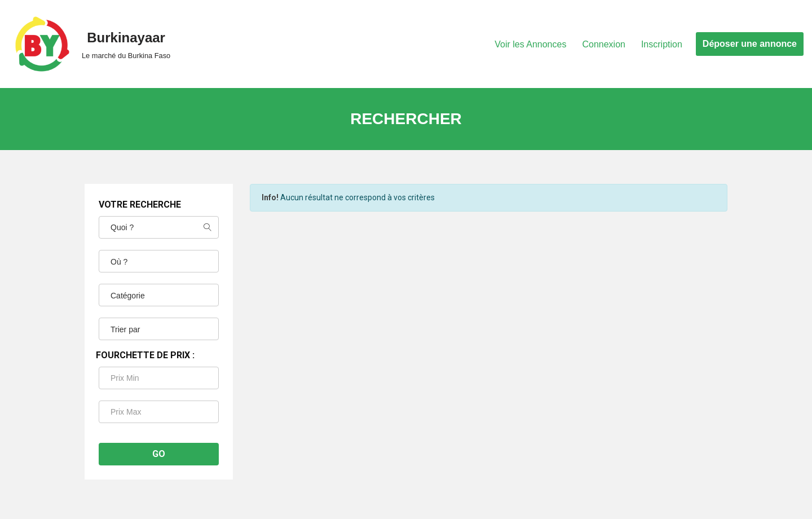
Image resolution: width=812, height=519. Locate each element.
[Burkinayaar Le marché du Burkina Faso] (89, 44)
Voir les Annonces (530, 44)
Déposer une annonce (750, 44)
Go (159, 454)
